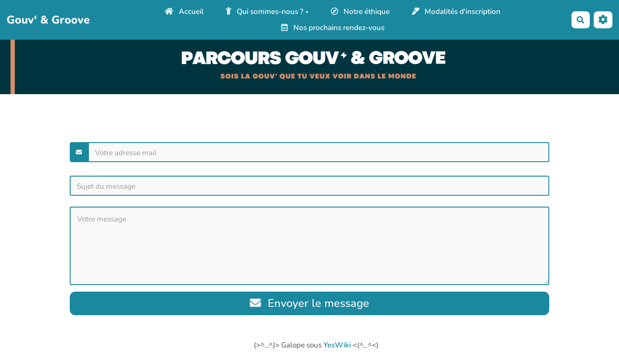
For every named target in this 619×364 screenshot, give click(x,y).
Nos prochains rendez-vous (333, 28)
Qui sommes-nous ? (267, 12)
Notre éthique (360, 12)
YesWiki (337, 345)
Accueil (184, 12)
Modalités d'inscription (456, 12)
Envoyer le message (310, 303)
